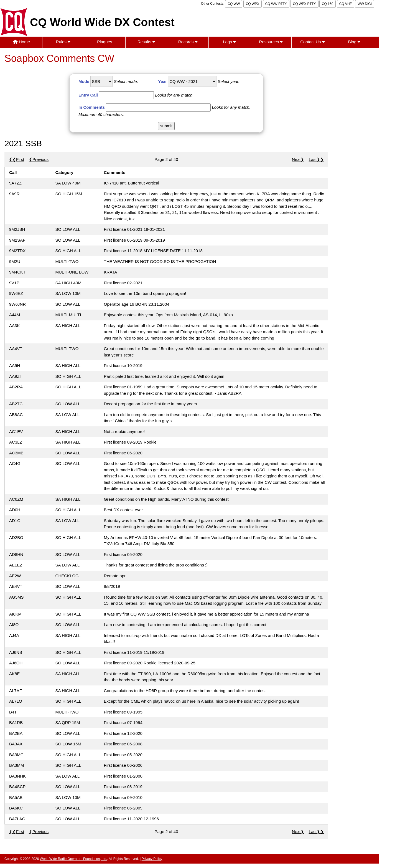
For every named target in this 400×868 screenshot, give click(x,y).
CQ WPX (253, 4)
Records (188, 42)
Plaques (105, 42)
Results (146, 42)
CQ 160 (328, 4)
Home (21, 42)
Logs (229, 42)
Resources (271, 42)
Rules (63, 42)
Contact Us (312, 42)
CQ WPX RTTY (304, 4)
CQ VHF (346, 4)
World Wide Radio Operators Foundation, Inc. (74, 859)
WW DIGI (365, 4)
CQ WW (234, 4)
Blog (354, 42)
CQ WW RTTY (276, 4)
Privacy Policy (152, 859)
